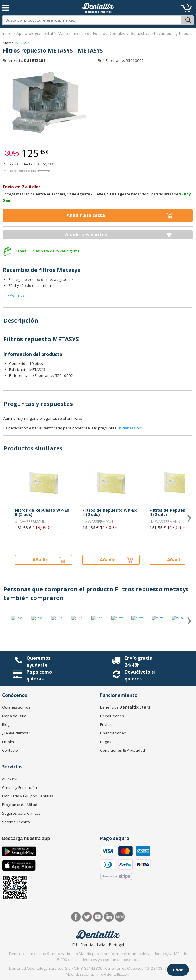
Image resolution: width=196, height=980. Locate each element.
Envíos (106, 724)
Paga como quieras (39, 675)
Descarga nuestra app (26, 838)
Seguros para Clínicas (21, 813)
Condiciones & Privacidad (123, 750)
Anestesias (12, 779)
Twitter (87, 917)
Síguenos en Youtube (98, 917)
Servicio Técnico (16, 822)
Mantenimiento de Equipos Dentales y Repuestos (103, 33)
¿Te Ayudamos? (16, 733)
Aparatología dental (35, 33)
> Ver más (16, 295)
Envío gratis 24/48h (138, 661)
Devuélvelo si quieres (140, 675)
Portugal (117, 945)
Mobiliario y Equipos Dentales (28, 796)
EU (75, 945)
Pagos (106, 742)
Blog (6, 724)
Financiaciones (113, 733)
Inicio (7, 33)
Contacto (10, 750)
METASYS (24, 43)
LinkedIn (109, 917)
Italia (101, 945)
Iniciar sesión (130, 428)
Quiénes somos (16, 707)
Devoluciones (112, 716)
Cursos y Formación (20, 787)
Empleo (9, 742)
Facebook (76, 917)
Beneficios (125, 707)
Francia (87, 945)
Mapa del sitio (14, 716)
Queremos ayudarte (38, 661)
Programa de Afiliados (22, 805)
